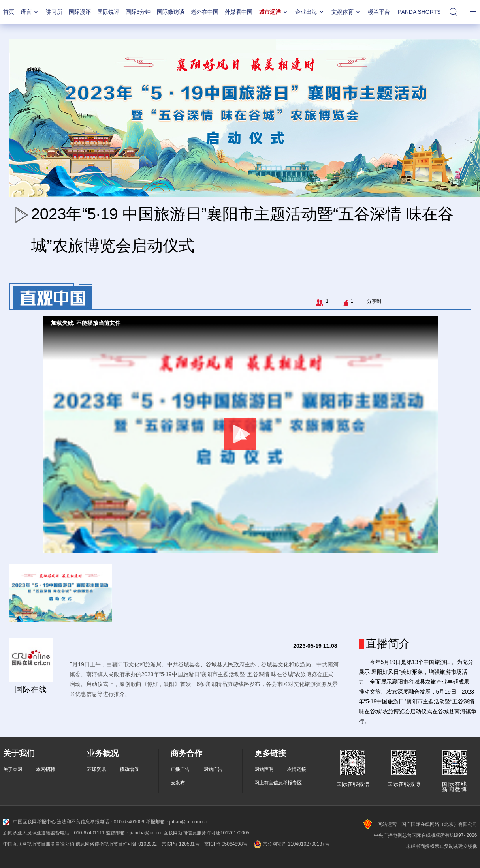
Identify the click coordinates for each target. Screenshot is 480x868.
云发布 (178, 783)
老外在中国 (205, 12)
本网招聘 (45, 769)
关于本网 (13, 769)
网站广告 (213, 769)
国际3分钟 (138, 12)
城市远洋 (274, 12)
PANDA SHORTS (419, 12)
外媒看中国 (239, 12)
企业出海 (310, 12)
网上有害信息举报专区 (278, 783)
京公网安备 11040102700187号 (291, 844)
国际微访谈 (171, 12)
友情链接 (297, 769)
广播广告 (180, 769)
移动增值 (129, 769)
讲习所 (54, 12)
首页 (9, 12)
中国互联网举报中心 (29, 822)
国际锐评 (108, 12)
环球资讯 (96, 769)
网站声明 (264, 769)
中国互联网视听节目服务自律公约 (39, 844)
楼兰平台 (379, 12)
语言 (30, 12)
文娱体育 (346, 12)
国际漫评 (80, 12)
